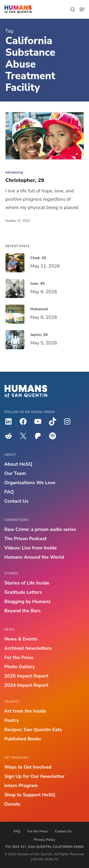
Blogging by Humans (27, 601)
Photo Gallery (20, 667)
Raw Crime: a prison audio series (40, 529)
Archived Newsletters (28, 648)
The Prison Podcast (25, 539)
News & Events (21, 639)
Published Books (23, 739)
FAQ (9, 492)
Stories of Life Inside (27, 583)
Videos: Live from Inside (30, 548)
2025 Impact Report (26, 676)
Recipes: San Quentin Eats (33, 730)
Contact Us (16, 501)
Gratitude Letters (23, 592)
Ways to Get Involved (28, 767)
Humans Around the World (34, 557)
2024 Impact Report (26, 685)
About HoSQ (18, 464)
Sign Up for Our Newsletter (34, 776)
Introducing (14, 172)
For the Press (19, 657)
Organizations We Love (30, 483)
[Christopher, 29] (45, 136)
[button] (82, 9)
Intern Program (21, 786)
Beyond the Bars (22, 611)
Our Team (15, 473)
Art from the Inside (25, 711)
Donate (12, 804)
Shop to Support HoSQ (30, 795)
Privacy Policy (45, 840)
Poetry (12, 720)
